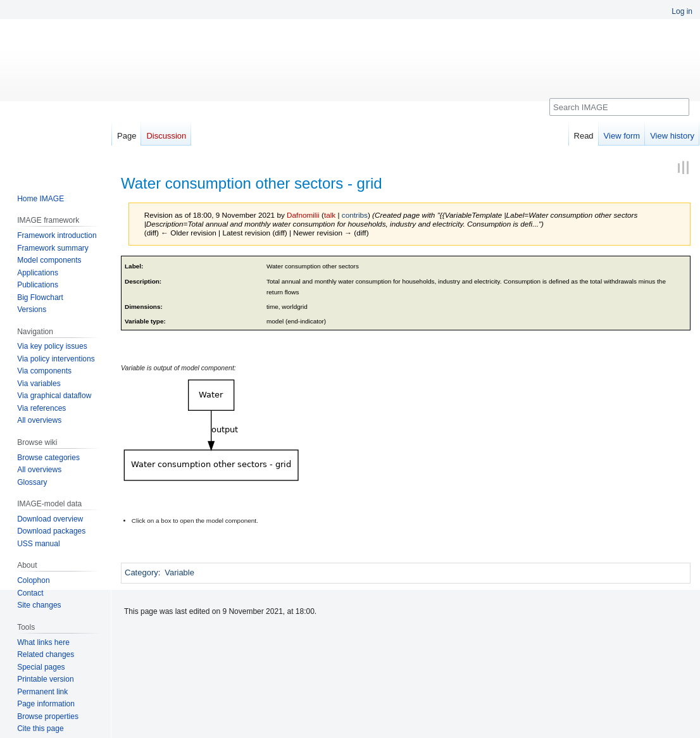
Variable (179, 572)
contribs (355, 215)
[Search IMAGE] (619, 107)
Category (141, 572)
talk (330, 215)
